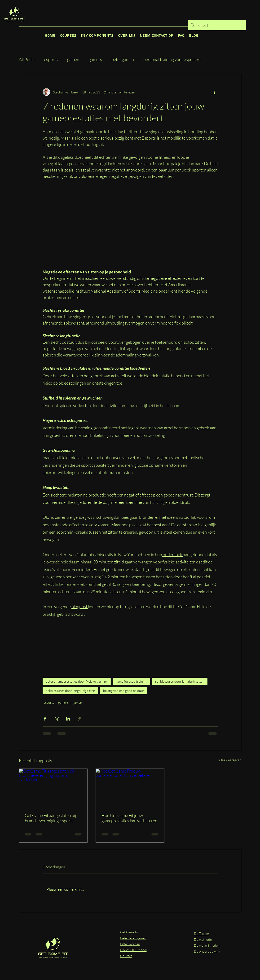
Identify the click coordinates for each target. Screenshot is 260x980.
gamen (73, 59)
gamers (95, 59)
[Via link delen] (80, 719)
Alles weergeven (230, 760)
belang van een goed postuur (124, 691)
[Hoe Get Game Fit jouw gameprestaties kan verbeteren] (130, 788)
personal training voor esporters (172, 59)
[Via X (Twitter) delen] (56, 719)
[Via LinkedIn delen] (68, 719)
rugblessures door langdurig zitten (180, 681)
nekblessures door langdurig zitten (70, 691)
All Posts (27, 59)
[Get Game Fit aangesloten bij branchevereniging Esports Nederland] (53, 788)
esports (51, 59)
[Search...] (217, 26)
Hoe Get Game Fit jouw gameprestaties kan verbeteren (129, 818)
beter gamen (123, 59)
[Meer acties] (215, 92)
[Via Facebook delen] (45, 719)
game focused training (131, 681)
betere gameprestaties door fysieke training (77, 681)
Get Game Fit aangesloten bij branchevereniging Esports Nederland (50, 818)
